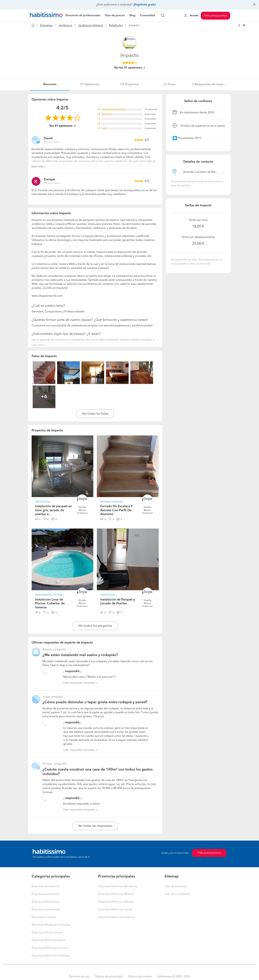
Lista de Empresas (176, 887)
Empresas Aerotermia (45, 887)
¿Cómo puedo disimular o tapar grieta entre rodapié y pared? (95, 702)
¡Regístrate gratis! (145, 5)
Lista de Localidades (177, 894)
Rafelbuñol (116, 26)
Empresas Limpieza (44, 917)
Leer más (37, 167)
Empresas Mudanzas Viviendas (51, 925)
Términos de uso (79, 977)
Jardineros (65, 26)
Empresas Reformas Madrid (116, 894)
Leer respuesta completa (79, 683)
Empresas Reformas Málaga (116, 902)
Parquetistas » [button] (43, 502)
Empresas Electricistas (46, 902)
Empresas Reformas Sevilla (115, 910)
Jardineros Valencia (91, 26)
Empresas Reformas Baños (49, 940)
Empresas (46, 26)
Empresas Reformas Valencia (116, 917)
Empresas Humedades (46, 910)
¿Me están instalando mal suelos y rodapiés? (80, 655)
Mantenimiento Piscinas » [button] (50, 595)
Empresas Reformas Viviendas (51, 956)
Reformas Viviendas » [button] (112, 502)
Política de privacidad (109, 977)
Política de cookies (140, 977)
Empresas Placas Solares (47, 933)
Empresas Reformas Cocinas (50, 948)
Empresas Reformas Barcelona (118, 887)
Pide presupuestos (215, 16)
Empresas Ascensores (45, 894)
